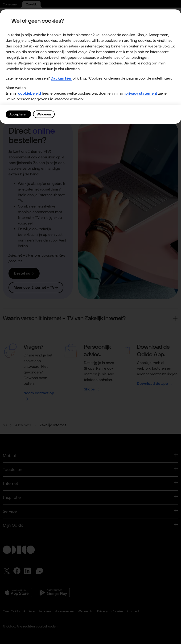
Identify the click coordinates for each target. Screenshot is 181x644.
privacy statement (141, 93)
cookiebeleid (30, 93)
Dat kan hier (61, 78)
